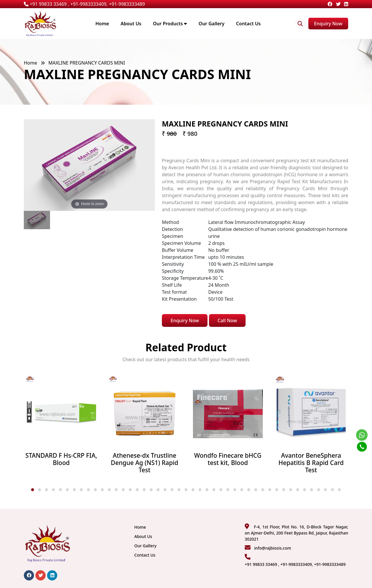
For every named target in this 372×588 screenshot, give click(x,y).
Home (102, 24)
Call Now (227, 320)
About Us (131, 24)
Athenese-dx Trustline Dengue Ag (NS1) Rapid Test (144, 463)
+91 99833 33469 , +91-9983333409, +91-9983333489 (84, 4)
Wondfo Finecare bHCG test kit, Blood (228, 459)
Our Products (170, 24)
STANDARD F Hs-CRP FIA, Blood (61, 459)
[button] (33, 490)
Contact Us (248, 24)
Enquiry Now (328, 24)
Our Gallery (211, 24)
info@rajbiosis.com (272, 548)
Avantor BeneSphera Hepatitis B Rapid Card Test (311, 463)
